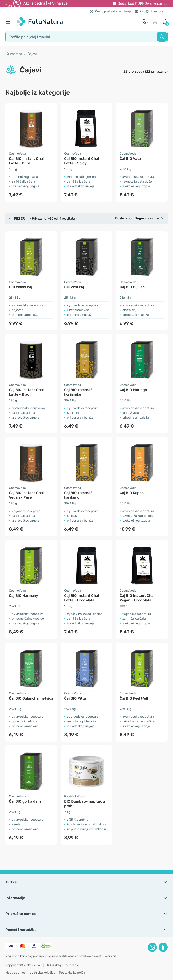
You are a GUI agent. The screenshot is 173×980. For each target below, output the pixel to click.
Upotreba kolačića (42, 973)
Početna (14, 54)
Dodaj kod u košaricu (143, 3)
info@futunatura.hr (151, 11)
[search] (86, 37)
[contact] (145, 22)
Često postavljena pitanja (111, 11)
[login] (155, 22)
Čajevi (32, 54)
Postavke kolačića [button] (72, 973)
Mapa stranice (16, 973)
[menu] (9, 22)
